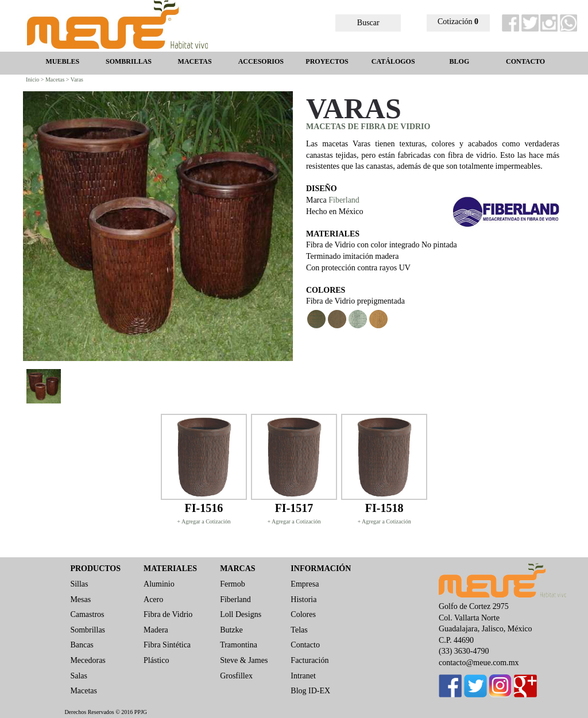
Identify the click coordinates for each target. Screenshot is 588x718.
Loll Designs (241, 614)
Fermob (233, 584)
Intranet (303, 676)
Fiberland (344, 200)
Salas (79, 676)
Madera (156, 630)
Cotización (458, 22)
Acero (153, 599)
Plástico (156, 660)
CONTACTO (525, 61)
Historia (303, 599)
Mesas (80, 599)
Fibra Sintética (167, 645)
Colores (303, 614)
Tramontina (239, 645)
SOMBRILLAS (129, 61)
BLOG (460, 61)
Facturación (310, 660)
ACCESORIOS (261, 61)
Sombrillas (88, 630)
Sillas (79, 584)
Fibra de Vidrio (168, 614)
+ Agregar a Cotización (204, 521)
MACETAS (195, 61)
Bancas (82, 645)
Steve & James (244, 660)
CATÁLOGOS (393, 61)
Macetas (84, 691)
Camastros (87, 614)
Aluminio (159, 584)
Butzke (231, 630)
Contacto (305, 645)
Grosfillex (236, 676)
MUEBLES (62, 61)
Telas (299, 630)
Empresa (305, 584)
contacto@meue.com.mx (479, 663)
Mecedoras (88, 660)
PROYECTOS (327, 61)
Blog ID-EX (310, 691)
